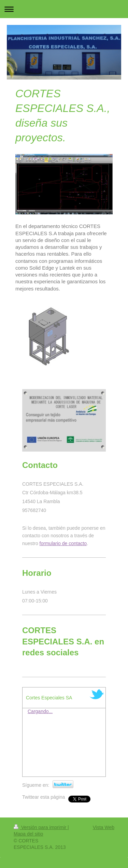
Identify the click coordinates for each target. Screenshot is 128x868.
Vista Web (104, 827)
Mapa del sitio (28, 834)
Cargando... (40, 711)
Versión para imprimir (41, 827)
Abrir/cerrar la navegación (64, 9)
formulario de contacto (63, 543)
